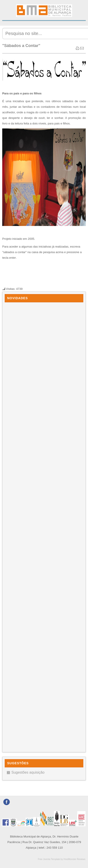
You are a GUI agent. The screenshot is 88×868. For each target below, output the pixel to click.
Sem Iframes (44, 526)
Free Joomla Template (49, 859)
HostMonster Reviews (74, 859)
